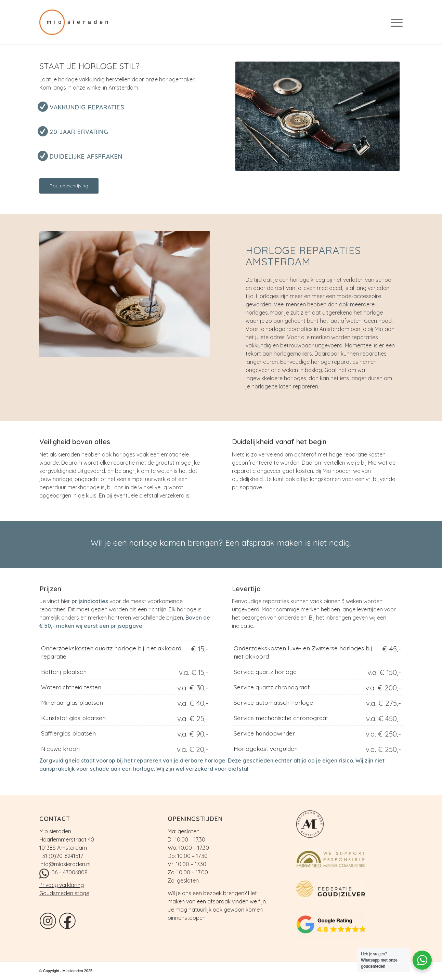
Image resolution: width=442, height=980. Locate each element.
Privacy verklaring (62, 885)
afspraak (219, 901)
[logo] (79, 22)
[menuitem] (394, 22)
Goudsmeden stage (64, 893)
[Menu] (394, 22)
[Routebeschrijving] (69, 186)
